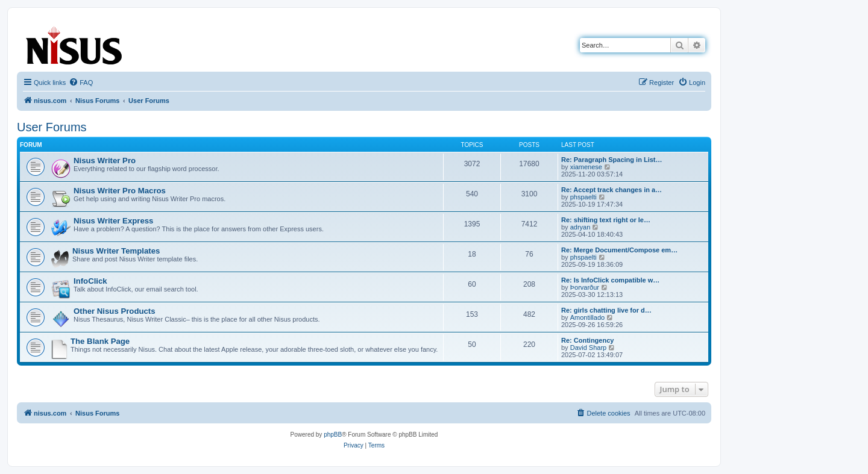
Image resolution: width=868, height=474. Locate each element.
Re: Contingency (587, 340)
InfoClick (90, 281)
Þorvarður (585, 287)
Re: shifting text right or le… (606, 220)
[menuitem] (81, 83)
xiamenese (586, 167)
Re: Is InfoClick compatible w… (610, 280)
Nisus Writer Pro (105, 161)
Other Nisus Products (115, 311)
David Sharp (589, 348)
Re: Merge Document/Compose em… (619, 250)
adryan (580, 227)
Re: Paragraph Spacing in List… (612, 160)
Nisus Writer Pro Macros (120, 191)
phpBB (333, 435)
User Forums (52, 127)
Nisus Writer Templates (116, 251)
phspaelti (583, 197)
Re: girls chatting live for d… (606, 310)
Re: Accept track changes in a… (612, 190)
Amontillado (587, 317)
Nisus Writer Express (113, 221)
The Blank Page (100, 341)
